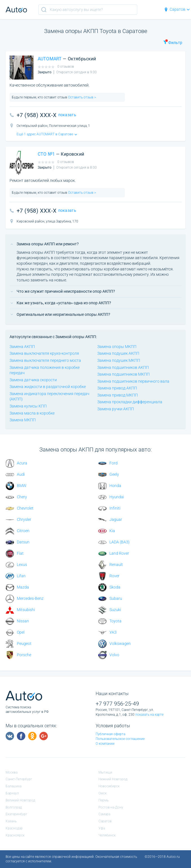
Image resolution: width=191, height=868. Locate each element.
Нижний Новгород (113, 779)
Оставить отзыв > (82, 97)
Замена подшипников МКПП (123, 374)
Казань (11, 821)
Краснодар (14, 828)
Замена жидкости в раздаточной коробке (48, 387)
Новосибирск (109, 786)
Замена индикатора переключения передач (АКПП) (49, 396)
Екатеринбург (16, 814)
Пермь (104, 800)
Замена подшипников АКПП (123, 367)
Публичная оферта (110, 734)
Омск (103, 793)
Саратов (177, 9)
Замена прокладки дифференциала (130, 402)
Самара (104, 814)
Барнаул (12, 793)
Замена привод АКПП (117, 388)
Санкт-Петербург (19, 779)
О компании (105, 744)
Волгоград (14, 807)
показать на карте (149, 715)
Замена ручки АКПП (116, 409)
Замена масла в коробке (32, 413)
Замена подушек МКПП (119, 360)
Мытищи (105, 772)
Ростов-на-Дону (111, 807)
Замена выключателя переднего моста (45, 360)
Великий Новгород (20, 800)
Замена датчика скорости (33, 380)
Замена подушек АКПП (118, 353)
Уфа (102, 828)
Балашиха (14, 786)
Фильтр (173, 42)
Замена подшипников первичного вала (133, 381)
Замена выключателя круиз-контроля (44, 353)
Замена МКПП (23, 420)
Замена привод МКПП (118, 395)
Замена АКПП (22, 347)
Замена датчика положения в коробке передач (45, 370)
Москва (12, 772)
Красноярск (15, 835)
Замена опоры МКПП (117, 347)
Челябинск (107, 835)
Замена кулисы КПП (28, 406)
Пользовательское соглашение (120, 739)
